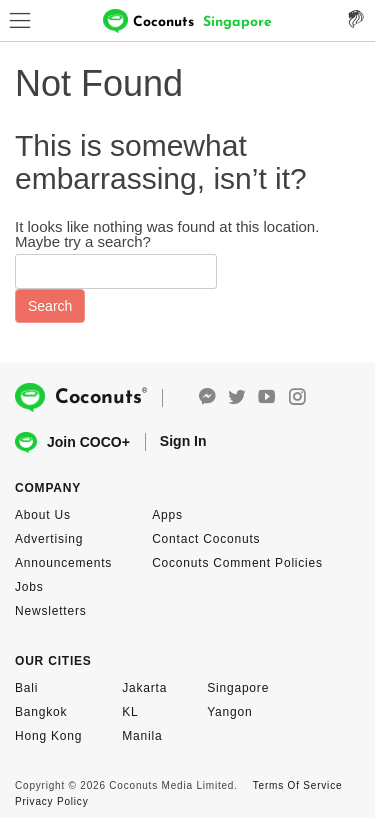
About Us (43, 515)
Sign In (183, 441)
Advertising (49, 539)
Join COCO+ (72, 442)
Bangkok (41, 712)
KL (130, 712)
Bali (26, 688)
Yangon (229, 712)
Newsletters (50, 611)
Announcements (63, 563)
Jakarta (144, 688)
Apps (167, 515)
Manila (142, 736)
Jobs (29, 587)
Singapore (238, 688)
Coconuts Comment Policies (237, 563)
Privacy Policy (51, 801)
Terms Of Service (297, 785)
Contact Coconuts (206, 539)
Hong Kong (48, 736)
